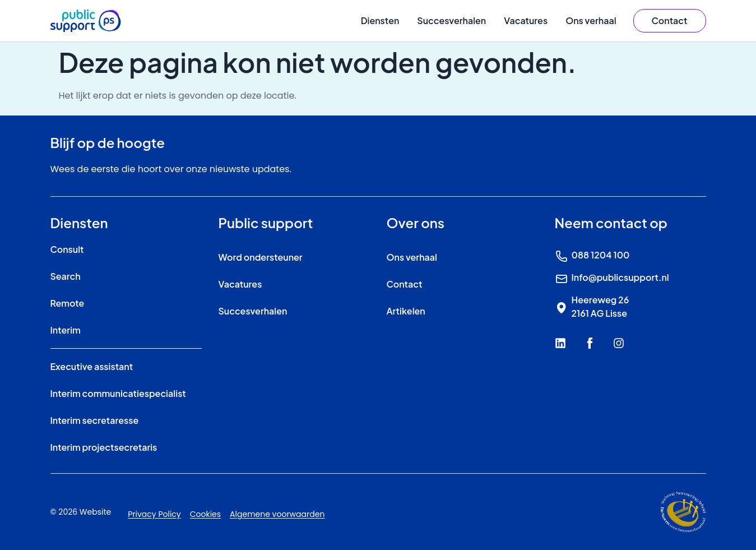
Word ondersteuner (261, 257)
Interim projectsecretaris (104, 447)
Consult (67, 249)
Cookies (205, 514)
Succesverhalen (451, 20)
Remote (68, 303)
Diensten (380, 20)
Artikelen (406, 311)
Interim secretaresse (95, 420)
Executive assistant (92, 366)
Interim (66, 330)
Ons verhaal (591, 20)
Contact (405, 284)
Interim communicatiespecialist (118, 393)
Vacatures (526, 20)
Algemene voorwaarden (277, 514)
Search (66, 276)
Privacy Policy (154, 514)
